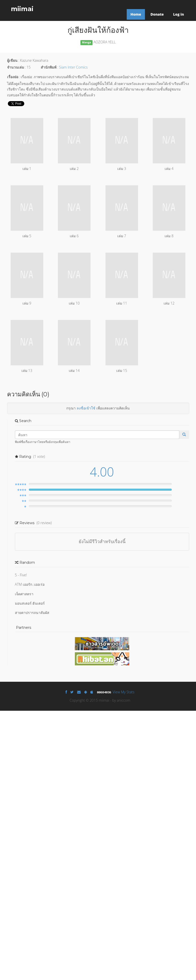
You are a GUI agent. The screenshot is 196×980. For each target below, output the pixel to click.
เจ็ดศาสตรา (24, 594)
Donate (157, 14)
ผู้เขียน (12, 60)
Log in (178, 14)
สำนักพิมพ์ (49, 67)
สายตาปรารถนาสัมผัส (32, 613)
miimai (22, 9)
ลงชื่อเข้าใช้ (86, 408)
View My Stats (124, 692)
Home (136, 14)
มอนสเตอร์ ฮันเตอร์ (30, 603)
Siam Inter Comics (73, 67)
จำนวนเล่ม (16, 67)
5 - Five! (21, 575)
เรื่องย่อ (13, 77)
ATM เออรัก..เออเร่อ (30, 584)
